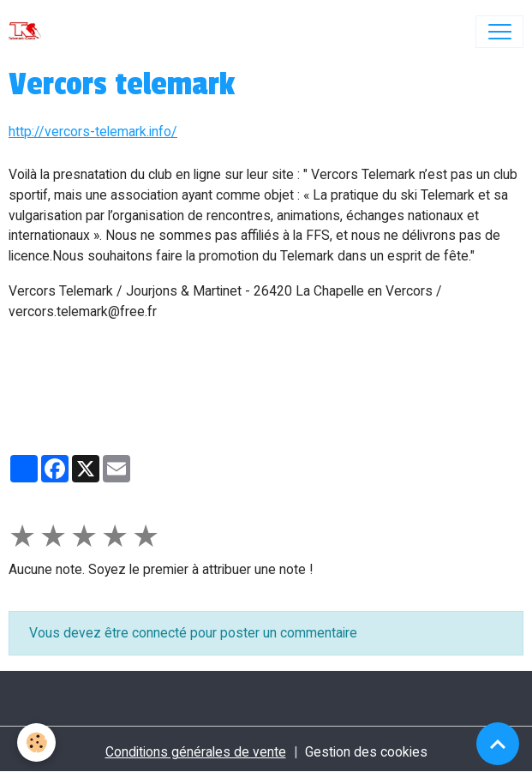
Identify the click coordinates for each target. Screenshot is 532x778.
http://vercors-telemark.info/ (93, 132)
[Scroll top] (498, 744)
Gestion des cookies (366, 752)
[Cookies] (36, 742)
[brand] (29, 32)
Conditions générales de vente (196, 752)
